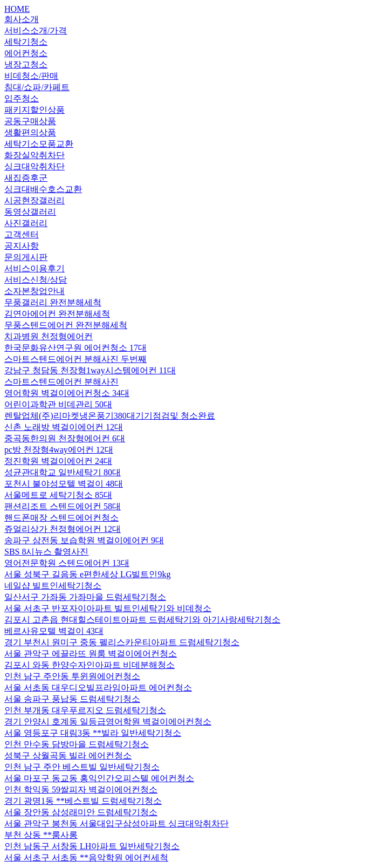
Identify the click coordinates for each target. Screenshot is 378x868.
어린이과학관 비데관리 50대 (58, 404)
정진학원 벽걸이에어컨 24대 (58, 461)
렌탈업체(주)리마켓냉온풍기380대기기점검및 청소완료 (110, 416)
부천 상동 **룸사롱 (41, 835)
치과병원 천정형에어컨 (49, 336)
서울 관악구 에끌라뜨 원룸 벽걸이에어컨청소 (91, 654)
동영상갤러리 (30, 212)
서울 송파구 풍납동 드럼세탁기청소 (72, 699)
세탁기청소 (26, 42)
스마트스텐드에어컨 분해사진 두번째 (75, 359)
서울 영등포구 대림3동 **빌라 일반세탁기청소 (93, 733)
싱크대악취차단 (35, 166)
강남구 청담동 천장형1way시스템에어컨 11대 (90, 370)
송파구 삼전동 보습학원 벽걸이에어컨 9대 (84, 540)
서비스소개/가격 (36, 30)
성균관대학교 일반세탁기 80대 (63, 472)
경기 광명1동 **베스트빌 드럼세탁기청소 (83, 801)
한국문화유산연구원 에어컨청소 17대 (75, 348)
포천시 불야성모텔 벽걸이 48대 (64, 484)
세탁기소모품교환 (39, 144)
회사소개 (22, 19)
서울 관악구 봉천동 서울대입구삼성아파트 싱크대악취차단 (116, 823)
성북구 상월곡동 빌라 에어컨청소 (68, 756)
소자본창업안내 (35, 291)
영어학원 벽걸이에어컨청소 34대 (67, 393)
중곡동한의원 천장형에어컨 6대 (65, 438)
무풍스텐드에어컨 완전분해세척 (66, 325)
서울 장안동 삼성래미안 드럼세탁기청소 (81, 812)
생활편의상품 (30, 132)
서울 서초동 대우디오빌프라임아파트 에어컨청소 (98, 688)
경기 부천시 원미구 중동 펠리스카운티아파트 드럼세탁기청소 (122, 642)
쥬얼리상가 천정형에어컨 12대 (63, 529)
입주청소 (22, 98)
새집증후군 (26, 178)
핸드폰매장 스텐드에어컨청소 (61, 518)
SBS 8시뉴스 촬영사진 (46, 552)
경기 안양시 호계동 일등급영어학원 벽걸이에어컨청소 (108, 722)
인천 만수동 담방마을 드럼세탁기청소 (77, 744)
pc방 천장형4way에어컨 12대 (59, 450)
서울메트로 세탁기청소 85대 (58, 495)
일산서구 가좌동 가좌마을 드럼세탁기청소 (85, 597)
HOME (17, 9)
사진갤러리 (26, 223)
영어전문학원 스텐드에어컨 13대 (67, 563)
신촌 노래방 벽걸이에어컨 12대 (64, 427)
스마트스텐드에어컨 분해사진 (61, 382)
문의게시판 (26, 257)
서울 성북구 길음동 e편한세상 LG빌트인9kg (87, 574)
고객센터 (22, 234)
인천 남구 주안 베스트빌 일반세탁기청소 (82, 767)
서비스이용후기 (35, 268)
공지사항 (22, 246)
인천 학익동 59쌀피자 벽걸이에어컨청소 (81, 790)
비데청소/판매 (31, 76)
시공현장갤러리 (35, 200)
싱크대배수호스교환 (43, 189)
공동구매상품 (30, 121)
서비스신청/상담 (36, 280)
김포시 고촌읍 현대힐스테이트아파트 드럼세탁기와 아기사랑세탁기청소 (142, 620)
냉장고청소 (26, 64)
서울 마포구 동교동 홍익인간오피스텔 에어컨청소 (99, 778)
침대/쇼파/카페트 (37, 87)
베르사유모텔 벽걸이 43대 (54, 631)
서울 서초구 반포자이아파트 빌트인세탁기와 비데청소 (108, 608)
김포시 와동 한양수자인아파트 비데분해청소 (90, 665)
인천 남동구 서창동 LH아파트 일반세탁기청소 (92, 846)
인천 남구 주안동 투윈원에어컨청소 (72, 676)
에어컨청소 (26, 53)
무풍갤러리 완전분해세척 (53, 302)
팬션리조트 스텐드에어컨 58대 (63, 506)
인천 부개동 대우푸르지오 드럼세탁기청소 (85, 710)
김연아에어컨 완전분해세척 (57, 314)
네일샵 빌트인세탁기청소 (53, 586)
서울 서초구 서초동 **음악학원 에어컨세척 (86, 857)
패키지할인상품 (35, 110)
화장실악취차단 (35, 155)
